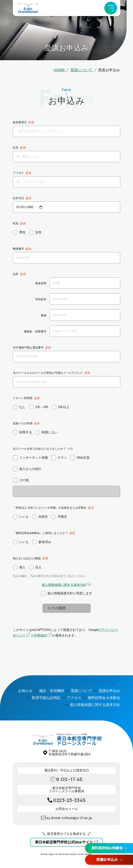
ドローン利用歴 (23, 398)
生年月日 (18, 198)
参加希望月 (20, 122)
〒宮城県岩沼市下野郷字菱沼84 (69, 753)
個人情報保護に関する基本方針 (64, 585)
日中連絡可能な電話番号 (28, 347)
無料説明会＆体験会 (104, 698)
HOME (59, 70)
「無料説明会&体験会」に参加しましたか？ (40, 533)
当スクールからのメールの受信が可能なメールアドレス (48, 373)
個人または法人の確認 (27, 558)
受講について (81, 70)
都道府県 (41, 283)
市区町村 (41, 299)
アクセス (74, 698)
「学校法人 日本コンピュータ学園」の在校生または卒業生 (50, 508)
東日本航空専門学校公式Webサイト (64, 842)
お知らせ (25, 691)
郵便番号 (18, 249)
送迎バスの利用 (23, 423)
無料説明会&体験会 (107, 848)
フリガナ (18, 173)
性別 (16, 223)
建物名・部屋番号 (35, 332)
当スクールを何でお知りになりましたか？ (39, 449)
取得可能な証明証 (46, 698)
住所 (16, 274)
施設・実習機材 (52, 691)
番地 (44, 315)
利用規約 (40, 635)
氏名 (16, 148)
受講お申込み (107, 860)
